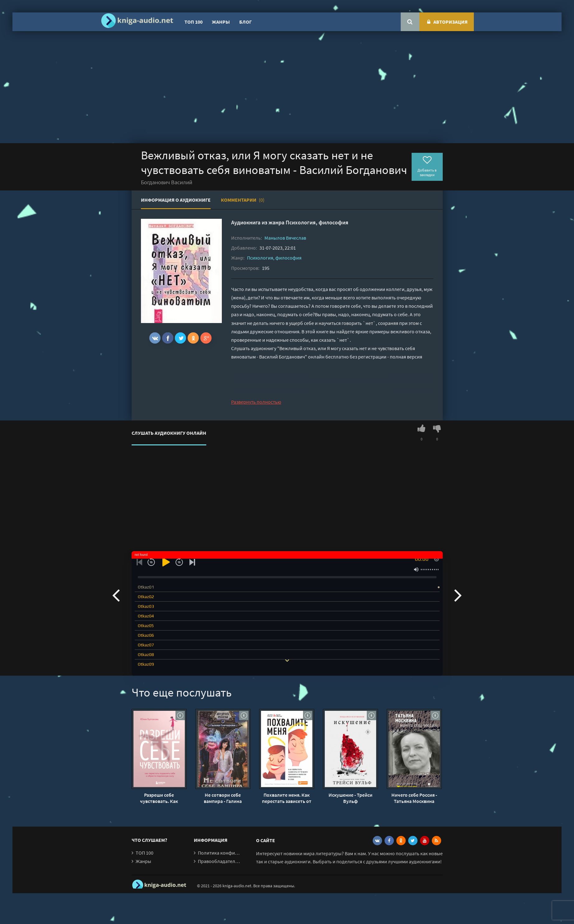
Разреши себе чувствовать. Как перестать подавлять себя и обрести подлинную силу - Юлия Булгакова (159, 798)
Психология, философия (317, 222)
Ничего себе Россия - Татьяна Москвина (414, 798)
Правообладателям (219, 861)
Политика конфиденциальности (233, 853)
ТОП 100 (194, 22)
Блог (245, 22)
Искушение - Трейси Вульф (350, 798)
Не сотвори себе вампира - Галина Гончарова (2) (223, 798)
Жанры (221, 22)
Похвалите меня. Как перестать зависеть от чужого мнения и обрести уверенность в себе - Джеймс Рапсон (287, 798)
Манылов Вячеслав (285, 238)
